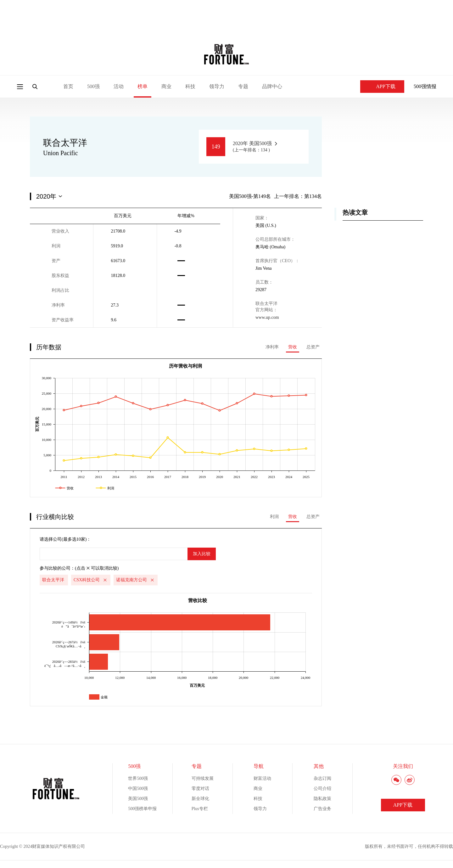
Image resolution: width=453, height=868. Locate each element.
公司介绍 (322, 789)
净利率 (272, 347)
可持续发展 (203, 778)
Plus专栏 (200, 809)
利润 (274, 517)
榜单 (143, 86)
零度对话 (200, 789)
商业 (166, 86)
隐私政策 (322, 799)
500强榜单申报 (142, 809)
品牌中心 (272, 86)
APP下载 (382, 86)
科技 (190, 86)
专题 (243, 86)
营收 (293, 347)
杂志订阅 (322, 778)
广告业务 (322, 809)
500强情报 (425, 86)
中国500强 (138, 789)
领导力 (217, 86)
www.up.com (267, 317)
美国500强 (138, 799)
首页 (68, 86)
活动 (119, 86)
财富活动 (262, 778)
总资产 (313, 347)
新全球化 (200, 799)
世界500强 (138, 778)
